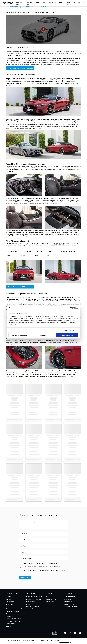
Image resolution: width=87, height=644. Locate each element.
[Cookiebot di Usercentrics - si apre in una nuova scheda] (71, 308)
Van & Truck (68, 599)
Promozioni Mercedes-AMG (33, 599)
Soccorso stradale (50, 602)
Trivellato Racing (69, 604)
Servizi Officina (68, 3)
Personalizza (44, 335)
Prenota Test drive (50, 599)
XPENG (61, 2)
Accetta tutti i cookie (67, 335)
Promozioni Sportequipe (33, 606)
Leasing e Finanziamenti (13, 611)
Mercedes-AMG (30, 3)
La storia (9, 599)
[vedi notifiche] (83, 3)
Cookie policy (49, 640)
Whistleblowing (11, 626)
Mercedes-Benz (20, 3)
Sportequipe (52, 2)
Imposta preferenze (70, 330)
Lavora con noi (10, 624)
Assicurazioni (10, 614)
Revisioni (9, 616)
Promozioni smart (31, 602)
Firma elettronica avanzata (14, 619)
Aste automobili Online (71, 606)
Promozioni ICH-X (31, 604)
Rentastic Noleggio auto (71, 597)
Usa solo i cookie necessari (20, 335)
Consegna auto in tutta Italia (14, 609)
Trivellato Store (69, 602)
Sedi (46, 597)
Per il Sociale (10, 602)
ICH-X (44, 3)
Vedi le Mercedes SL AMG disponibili (20, 68)
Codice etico (10, 604)
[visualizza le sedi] (75, 3)
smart (38, 2)
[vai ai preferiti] (79, 4)
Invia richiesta (25, 577)
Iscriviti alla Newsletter (13, 621)
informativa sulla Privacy (50, 563)
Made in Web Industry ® (65, 642)
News (8, 606)
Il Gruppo (9, 597)
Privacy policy (57, 640)
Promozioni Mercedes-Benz (34, 597)
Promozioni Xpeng (31, 609)
